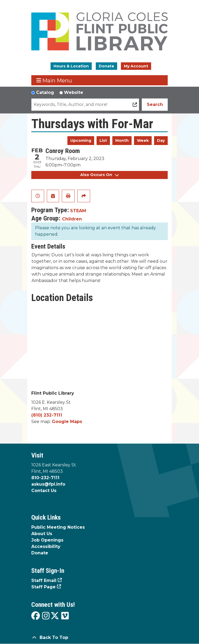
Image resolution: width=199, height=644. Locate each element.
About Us (42, 534)
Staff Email (44, 580)
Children (72, 219)
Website (74, 92)
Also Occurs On (99, 175)
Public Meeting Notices (58, 527)
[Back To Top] (99, 638)
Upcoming (81, 140)
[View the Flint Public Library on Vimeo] (65, 616)
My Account (136, 66)
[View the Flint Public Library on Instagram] (46, 616)
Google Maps (67, 422)
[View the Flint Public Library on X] (55, 616)
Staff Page (43, 587)
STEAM (78, 211)
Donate (106, 66)
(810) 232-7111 (47, 415)
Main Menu (54, 80)
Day (161, 140)
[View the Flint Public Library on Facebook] (36, 616)
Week (143, 140)
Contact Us (44, 491)
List (103, 140)
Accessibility (46, 546)
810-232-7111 (45, 478)
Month (122, 140)
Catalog (45, 92)
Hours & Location (71, 66)
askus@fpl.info (48, 484)
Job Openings (47, 540)
